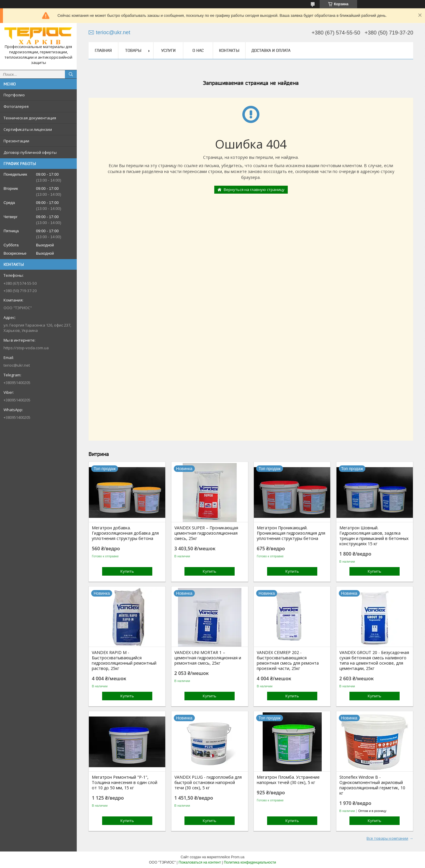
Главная (103, 50)
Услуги (168, 50)
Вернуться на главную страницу (254, 190)
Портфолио (14, 95)
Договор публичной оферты (30, 152)
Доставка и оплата (271, 50)
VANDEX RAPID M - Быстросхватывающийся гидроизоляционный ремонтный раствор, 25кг (124, 661)
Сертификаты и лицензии (28, 129)
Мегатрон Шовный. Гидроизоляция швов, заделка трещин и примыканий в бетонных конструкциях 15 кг (374, 536)
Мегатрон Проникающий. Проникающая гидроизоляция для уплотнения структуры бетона (291, 533)
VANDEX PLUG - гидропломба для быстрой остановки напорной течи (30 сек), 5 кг (208, 783)
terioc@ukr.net (17, 365)
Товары (133, 50)
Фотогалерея (16, 106)
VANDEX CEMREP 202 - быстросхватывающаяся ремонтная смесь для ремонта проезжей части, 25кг (288, 661)
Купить (127, 571)
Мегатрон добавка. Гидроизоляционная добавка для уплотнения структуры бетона (125, 533)
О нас (198, 50)
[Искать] (71, 74)
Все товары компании (387, 838)
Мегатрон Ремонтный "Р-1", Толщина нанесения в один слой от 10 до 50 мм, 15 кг (125, 783)
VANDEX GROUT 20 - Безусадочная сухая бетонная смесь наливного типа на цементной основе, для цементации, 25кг (374, 661)
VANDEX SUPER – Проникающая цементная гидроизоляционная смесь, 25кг (206, 533)
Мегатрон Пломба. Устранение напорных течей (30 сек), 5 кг (288, 780)
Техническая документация (30, 118)
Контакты (229, 50)
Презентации (16, 141)
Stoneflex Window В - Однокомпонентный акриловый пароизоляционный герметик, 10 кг (372, 785)
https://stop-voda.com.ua (26, 348)
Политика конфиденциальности (250, 862)
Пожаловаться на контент (200, 862)
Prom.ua (238, 857)
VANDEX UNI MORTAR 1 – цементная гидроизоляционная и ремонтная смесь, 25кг (208, 658)
